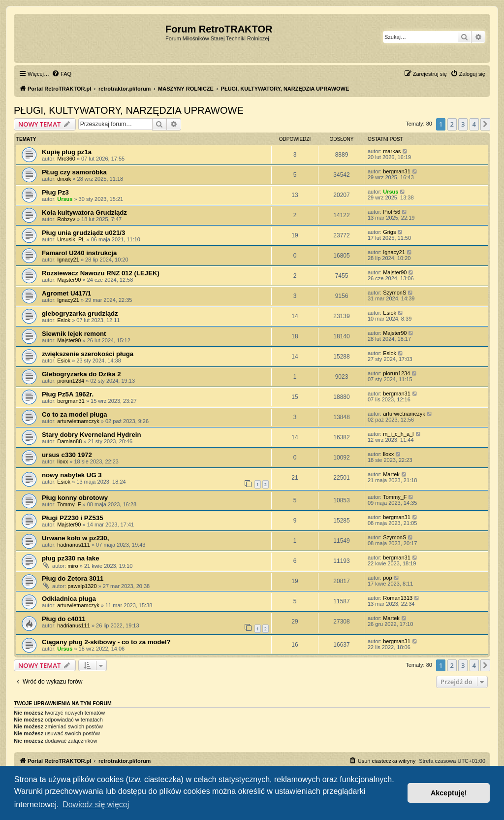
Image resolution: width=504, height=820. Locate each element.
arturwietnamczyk (78, 421)
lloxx (63, 461)
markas (392, 151)
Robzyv (66, 219)
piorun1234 (71, 381)
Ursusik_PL (71, 239)
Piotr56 (392, 212)
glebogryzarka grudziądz (80, 313)
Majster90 (69, 280)
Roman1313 (398, 598)
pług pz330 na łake (71, 558)
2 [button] (452, 124)
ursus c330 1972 (67, 455)
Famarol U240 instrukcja (79, 253)
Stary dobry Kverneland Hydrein (92, 435)
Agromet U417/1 (66, 293)
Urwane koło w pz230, (75, 538)
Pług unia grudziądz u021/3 (83, 233)
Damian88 (69, 441)
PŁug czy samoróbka (74, 172)
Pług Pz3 (55, 192)
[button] (485, 124)
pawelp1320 (82, 586)
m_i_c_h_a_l (398, 434)
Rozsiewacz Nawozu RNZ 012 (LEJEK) (101, 273)
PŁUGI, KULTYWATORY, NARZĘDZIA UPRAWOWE (129, 110)
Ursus (65, 199)
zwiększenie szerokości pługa (88, 354)
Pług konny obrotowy (75, 498)
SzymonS (394, 293)
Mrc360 (66, 159)
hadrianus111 (74, 545)
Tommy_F (69, 504)
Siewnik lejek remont (74, 334)
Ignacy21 (68, 260)
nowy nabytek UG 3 (72, 475)
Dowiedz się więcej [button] (96, 804)
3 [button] (463, 124)
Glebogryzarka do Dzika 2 (81, 374)
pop (387, 578)
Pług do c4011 (64, 619)
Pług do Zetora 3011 (73, 578)
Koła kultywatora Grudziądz (84, 213)
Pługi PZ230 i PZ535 (73, 518)
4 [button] (474, 124)
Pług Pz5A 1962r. (68, 394)
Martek (391, 474)
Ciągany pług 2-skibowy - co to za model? (106, 642)
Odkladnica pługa (69, 599)
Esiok (64, 320)
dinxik (64, 179)
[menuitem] (62, 74)
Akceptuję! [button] (449, 793)
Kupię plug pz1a (67, 152)
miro (73, 566)
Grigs (389, 232)
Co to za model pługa (75, 414)
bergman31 (397, 171)
